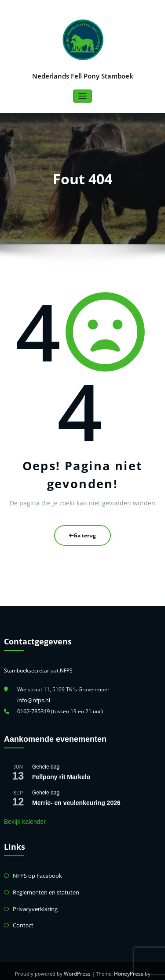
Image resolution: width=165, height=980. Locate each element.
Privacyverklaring (34, 905)
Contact (22, 921)
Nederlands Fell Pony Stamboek (83, 76)
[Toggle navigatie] (82, 96)
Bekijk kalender (25, 819)
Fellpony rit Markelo (61, 775)
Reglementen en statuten (44, 889)
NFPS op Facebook (35, 873)
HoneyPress (112, 969)
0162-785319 (33, 709)
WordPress (63, 969)
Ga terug (83, 535)
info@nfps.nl (32, 699)
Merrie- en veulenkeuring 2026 (76, 801)
